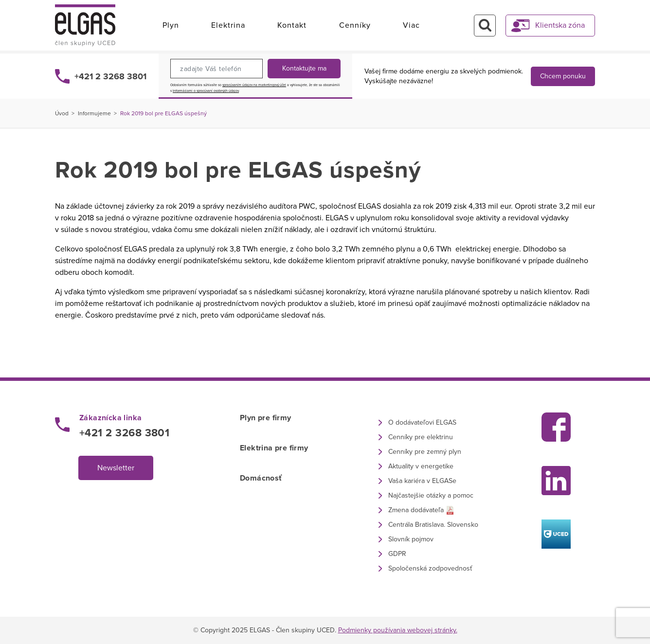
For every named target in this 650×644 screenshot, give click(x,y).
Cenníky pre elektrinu (421, 437)
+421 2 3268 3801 (110, 76)
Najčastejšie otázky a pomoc (431, 495)
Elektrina (228, 25)
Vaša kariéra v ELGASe (422, 481)
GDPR (397, 554)
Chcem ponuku (563, 76)
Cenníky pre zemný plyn (425, 452)
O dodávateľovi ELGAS (422, 422)
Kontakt (292, 25)
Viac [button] (411, 25)
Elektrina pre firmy (274, 448)
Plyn (171, 25)
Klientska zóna (560, 25)
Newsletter (116, 468)
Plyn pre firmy (266, 418)
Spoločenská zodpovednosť (430, 568)
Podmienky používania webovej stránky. (398, 630)
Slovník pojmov (411, 539)
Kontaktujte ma (304, 68)
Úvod (62, 113)
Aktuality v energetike (421, 466)
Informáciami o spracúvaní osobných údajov (206, 91)
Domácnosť (261, 478)
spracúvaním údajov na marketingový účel (254, 85)
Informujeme (94, 113)
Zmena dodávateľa (416, 510)
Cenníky (355, 25)
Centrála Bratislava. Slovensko (433, 525)
